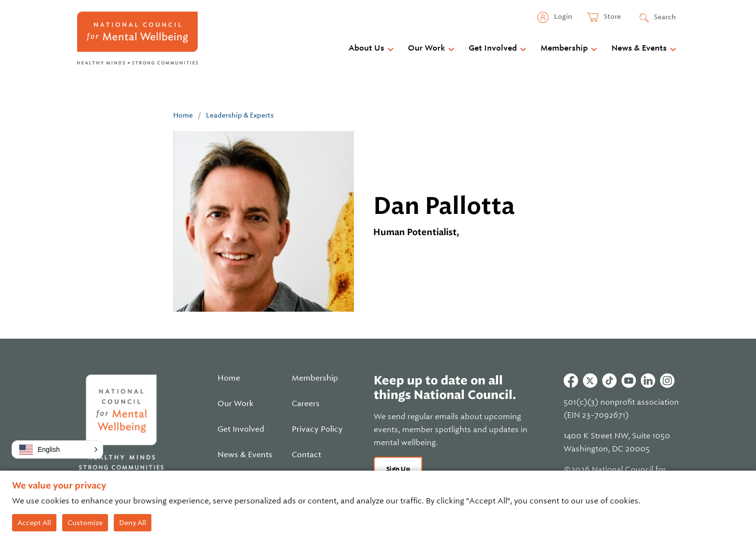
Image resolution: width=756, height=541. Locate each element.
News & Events (639, 48)
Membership (564, 48)
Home (183, 115)
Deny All (133, 523)
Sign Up (398, 469)
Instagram (667, 381)
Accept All (34, 523)
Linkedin (648, 381)
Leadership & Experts (240, 115)
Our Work (426, 48)
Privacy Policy (317, 429)
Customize (85, 523)
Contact (306, 455)
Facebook (571, 381)
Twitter (590, 381)
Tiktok (609, 381)
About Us (366, 48)
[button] (57, 449)
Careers (306, 404)
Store (612, 16)
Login (562, 16)
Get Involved (493, 48)
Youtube (629, 381)
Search (665, 17)
